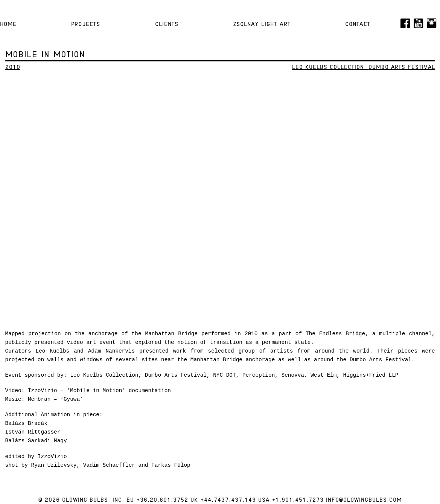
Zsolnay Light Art (262, 24)
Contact (358, 24)
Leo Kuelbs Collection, (330, 68)
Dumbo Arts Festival (402, 68)
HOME (8, 24)
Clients (167, 24)
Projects (86, 24)
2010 (13, 68)
